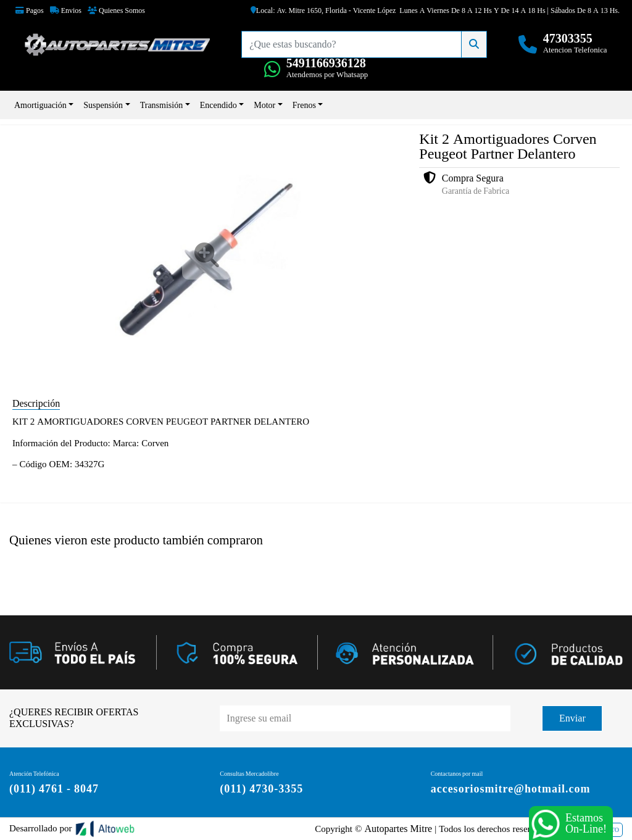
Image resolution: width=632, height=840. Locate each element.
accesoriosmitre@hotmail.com (511, 788)
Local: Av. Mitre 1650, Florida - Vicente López (323, 10)
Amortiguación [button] (40, 105)
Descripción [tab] (36, 403)
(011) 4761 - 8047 (54, 788)
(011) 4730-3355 (261, 788)
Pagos (30, 10)
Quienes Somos (116, 10)
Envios (66, 10)
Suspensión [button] (103, 105)
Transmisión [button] (162, 105)
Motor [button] (264, 105)
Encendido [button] (218, 105)
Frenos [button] (304, 105)
